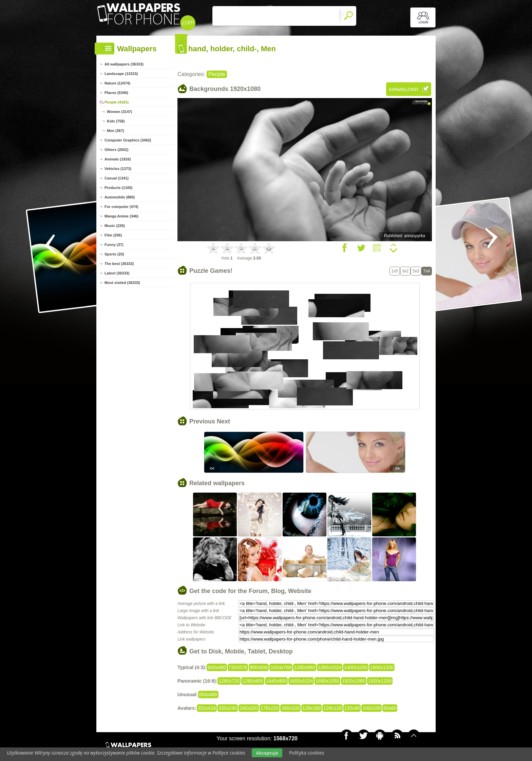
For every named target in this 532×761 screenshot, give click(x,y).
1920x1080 (354, 681)
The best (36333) (119, 264)
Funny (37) (114, 245)
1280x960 (305, 667)
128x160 (311, 708)
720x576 (238, 667)
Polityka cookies (307, 753)
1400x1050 (356, 667)
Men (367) (116, 131)
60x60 (390, 708)
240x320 (249, 708)
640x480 (217, 667)
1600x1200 (382, 667)
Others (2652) (116, 150)
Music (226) (115, 226)
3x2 (405, 271)
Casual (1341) (117, 178)
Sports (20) (114, 254)
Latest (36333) (117, 273)
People (217, 74)
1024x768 (281, 667)
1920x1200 (380, 681)
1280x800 (253, 681)
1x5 (395, 271)
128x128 (332, 708)
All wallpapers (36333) (124, 64)
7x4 (427, 271)
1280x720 (229, 681)
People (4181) (117, 102)
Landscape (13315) (121, 74)
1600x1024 (301, 681)
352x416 (207, 708)
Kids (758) (116, 121)
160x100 (290, 708)
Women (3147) (119, 112)
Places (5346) (116, 93)
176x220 (270, 708)
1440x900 (277, 681)
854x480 (208, 695)
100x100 (372, 708)
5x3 (416, 271)
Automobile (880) (120, 197)
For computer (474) (121, 207)
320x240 (228, 708)
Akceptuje (267, 753)
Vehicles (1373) (118, 169)
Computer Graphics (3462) (128, 140)
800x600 (259, 667)
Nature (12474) (117, 83)
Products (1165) (119, 188)
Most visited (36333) (122, 283)
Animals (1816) (118, 159)
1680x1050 (327, 681)
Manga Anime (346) (121, 216)
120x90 (352, 708)
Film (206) (113, 235)
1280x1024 (330, 667)
